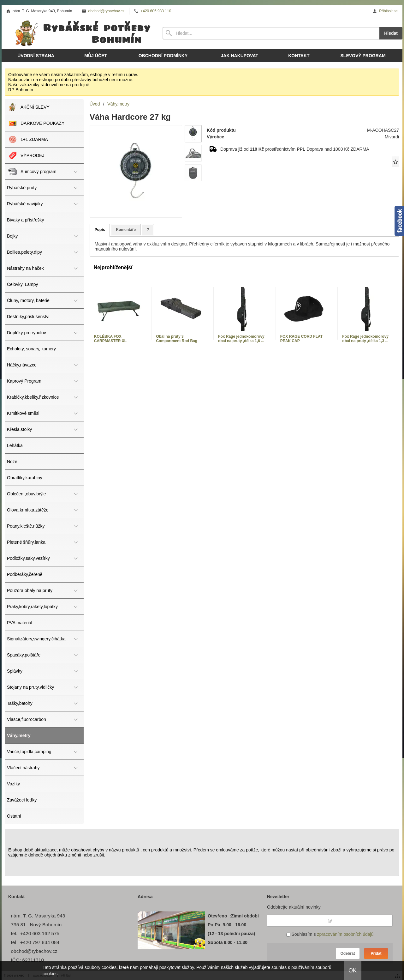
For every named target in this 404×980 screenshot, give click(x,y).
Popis (100, 230)
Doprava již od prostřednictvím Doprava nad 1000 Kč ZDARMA (295, 149)
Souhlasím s (330, 934)
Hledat (391, 33)
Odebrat (348, 953)
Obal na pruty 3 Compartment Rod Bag (177, 339)
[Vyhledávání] (271, 33)
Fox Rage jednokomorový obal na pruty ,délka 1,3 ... (365, 339)
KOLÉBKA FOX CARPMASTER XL (110, 339)
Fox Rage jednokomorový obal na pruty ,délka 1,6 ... (241, 339)
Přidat (376, 953)
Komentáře (126, 230)
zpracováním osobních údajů (345, 934)
